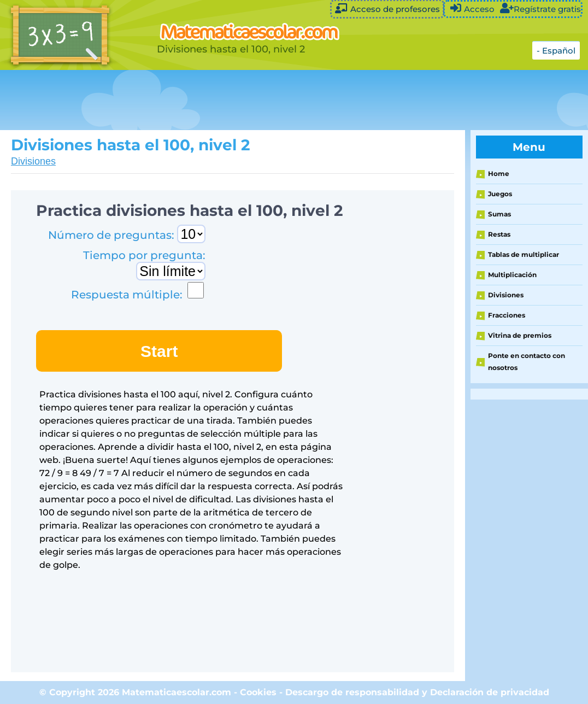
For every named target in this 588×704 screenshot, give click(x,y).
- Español (556, 51)
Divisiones (33, 161)
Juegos (500, 194)
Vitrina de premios (520, 335)
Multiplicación (512, 275)
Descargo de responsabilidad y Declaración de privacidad (417, 692)
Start (159, 351)
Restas (499, 234)
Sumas (499, 214)
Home (499, 174)
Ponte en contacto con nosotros (527, 362)
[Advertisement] (273, 100)
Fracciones (507, 315)
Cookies (258, 692)
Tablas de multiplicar (524, 254)
